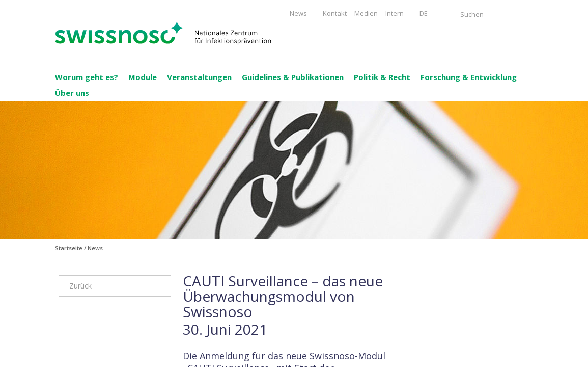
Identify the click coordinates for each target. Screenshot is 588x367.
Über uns (72, 93)
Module (143, 77)
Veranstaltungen (199, 77)
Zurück (80, 286)
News (298, 13)
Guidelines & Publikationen (293, 77)
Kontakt (335, 13)
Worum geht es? (87, 77)
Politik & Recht (382, 77)
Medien (366, 13)
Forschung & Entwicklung (469, 77)
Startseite (69, 248)
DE (424, 13)
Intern (395, 13)
